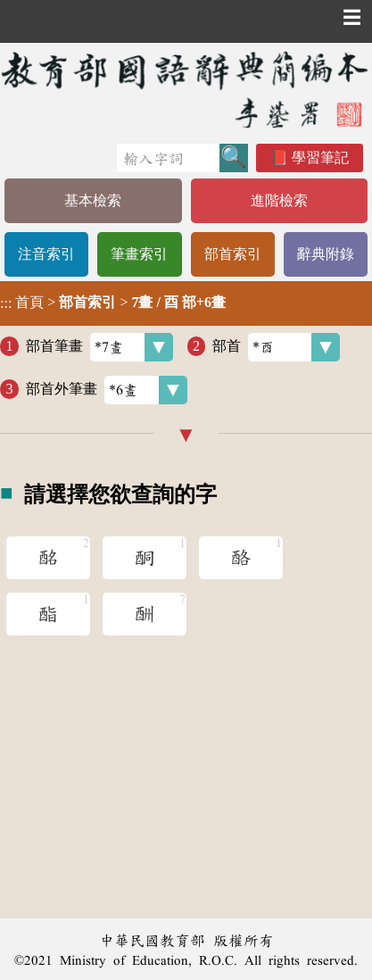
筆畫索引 (139, 254)
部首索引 (233, 254)
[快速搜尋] (168, 158)
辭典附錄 (326, 254)
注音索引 (46, 254)
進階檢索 (279, 200)
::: (6, 303)
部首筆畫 (99, 347)
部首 (276, 347)
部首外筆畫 (107, 390)
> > (113, 303)
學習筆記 (320, 158)
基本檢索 (93, 200)
